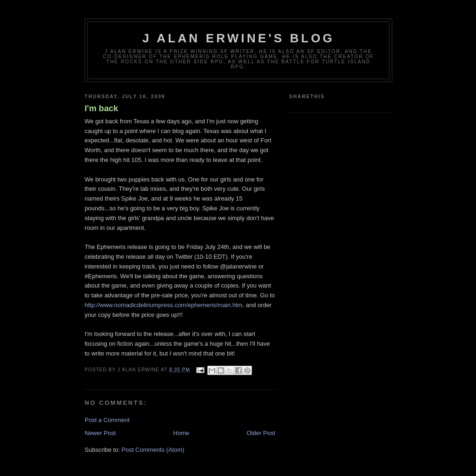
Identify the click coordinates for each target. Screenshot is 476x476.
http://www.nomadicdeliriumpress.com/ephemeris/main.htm (164, 305)
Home (182, 433)
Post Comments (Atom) (153, 450)
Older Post (261, 433)
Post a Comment (107, 420)
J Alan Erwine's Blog (238, 38)
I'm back (101, 108)
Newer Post (100, 433)
